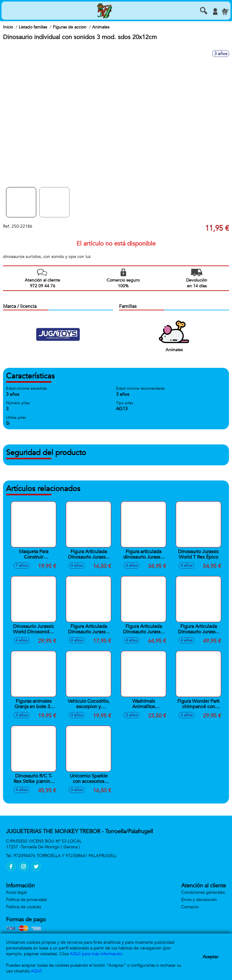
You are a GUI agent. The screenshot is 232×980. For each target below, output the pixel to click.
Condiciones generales (203, 892)
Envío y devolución (199, 900)
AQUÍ (36, 971)
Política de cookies (24, 907)
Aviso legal (16, 892)
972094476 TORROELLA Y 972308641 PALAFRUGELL (65, 856)
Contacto (190, 907)
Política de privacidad (26, 900)
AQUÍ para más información (96, 954)
